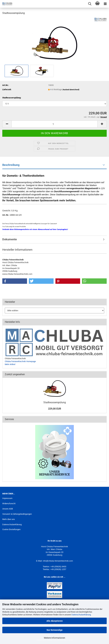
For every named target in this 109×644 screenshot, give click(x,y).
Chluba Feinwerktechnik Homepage (20, 361)
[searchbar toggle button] (90, 4)
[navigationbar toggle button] (105, 4)
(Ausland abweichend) (71, 90)
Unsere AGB (8, 509)
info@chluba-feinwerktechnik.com (58, 561)
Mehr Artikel (10, 364)
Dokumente (10, 239)
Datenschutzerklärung (81, 615)
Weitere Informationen (54, 638)
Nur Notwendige (55, 630)
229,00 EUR (55, 409)
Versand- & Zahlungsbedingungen (17, 514)
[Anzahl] (54, 124)
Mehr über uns (9, 519)
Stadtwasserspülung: (12, 98)
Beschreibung (11, 165)
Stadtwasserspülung (55, 402)
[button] (7, 124)
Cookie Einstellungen (11, 529)
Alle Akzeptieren (55, 621)
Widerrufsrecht (9, 504)
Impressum (7, 498)
